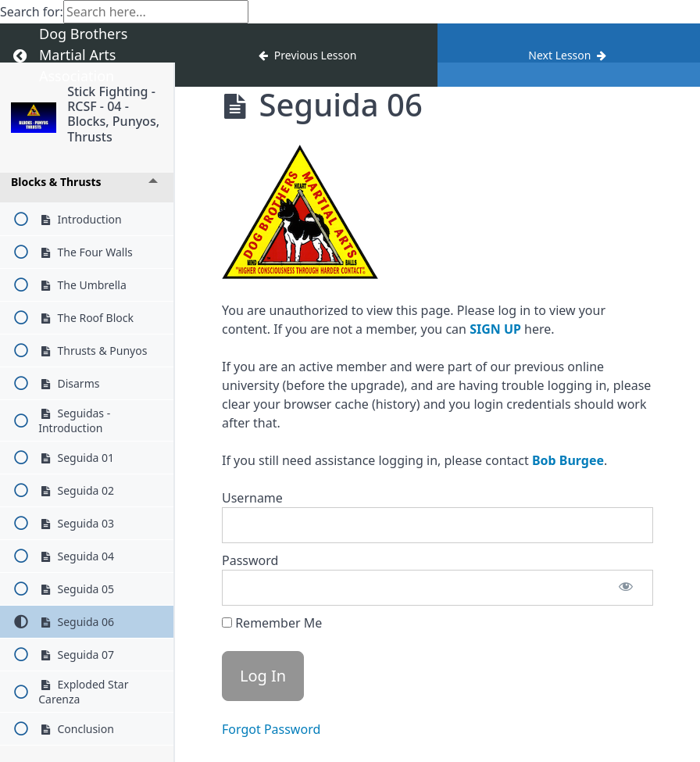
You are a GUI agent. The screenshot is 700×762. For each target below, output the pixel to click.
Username (252, 498)
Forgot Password (271, 729)
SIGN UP (495, 329)
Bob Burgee (568, 460)
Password (250, 560)
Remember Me (272, 623)
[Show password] (626, 588)
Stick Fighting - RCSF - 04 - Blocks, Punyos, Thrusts (113, 114)
